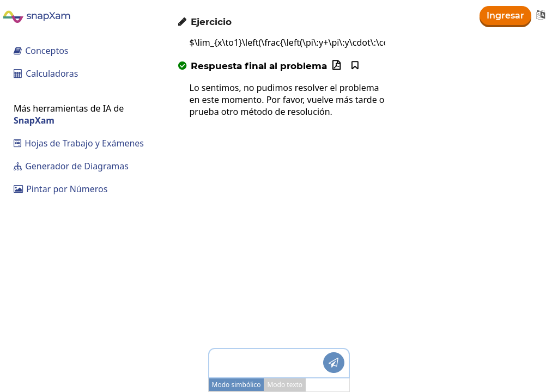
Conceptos (41, 51)
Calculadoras (46, 73)
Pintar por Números (60, 189)
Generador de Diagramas (71, 166)
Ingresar (505, 16)
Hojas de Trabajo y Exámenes (79, 143)
